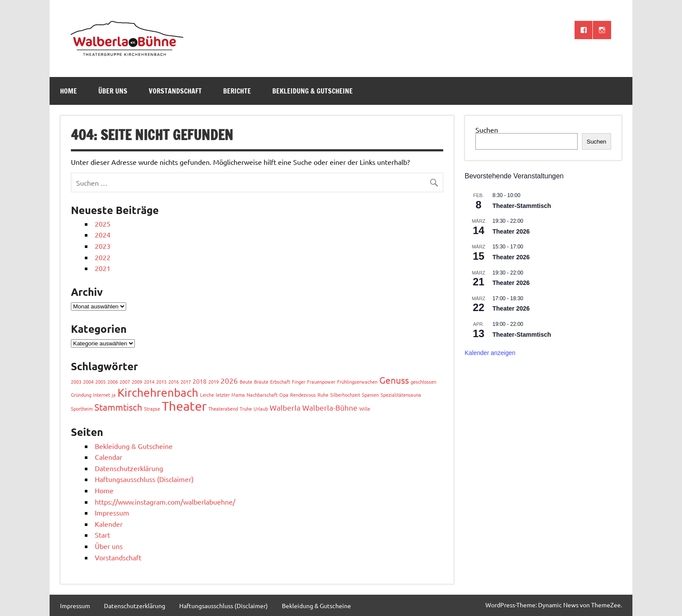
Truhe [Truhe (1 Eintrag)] (246, 408)
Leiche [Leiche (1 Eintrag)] (207, 395)
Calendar (109, 457)
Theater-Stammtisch (522, 206)
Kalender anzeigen (490, 353)
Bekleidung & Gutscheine (313, 91)
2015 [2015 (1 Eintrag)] (161, 382)
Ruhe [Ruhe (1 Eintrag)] (323, 395)
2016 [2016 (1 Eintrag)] (174, 382)
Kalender (109, 524)
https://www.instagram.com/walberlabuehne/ (165, 502)
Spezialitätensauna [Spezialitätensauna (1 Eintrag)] (401, 395)
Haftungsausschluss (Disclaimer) (144, 479)
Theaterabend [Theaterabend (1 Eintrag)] (223, 408)
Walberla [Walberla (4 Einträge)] (285, 407)
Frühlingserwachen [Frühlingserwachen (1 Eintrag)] (357, 382)
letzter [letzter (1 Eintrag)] (223, 395)
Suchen (487, 130)
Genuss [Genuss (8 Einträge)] (394, 380)
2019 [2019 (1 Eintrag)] (214, 382)
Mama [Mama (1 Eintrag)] (238, 395)
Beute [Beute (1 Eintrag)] (246, 382)
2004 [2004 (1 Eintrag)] (88, 382)
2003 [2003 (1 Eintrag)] (76, 382)
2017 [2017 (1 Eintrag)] (186, 382)
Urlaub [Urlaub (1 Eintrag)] (261, 408)
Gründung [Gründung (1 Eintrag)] (81, 395)
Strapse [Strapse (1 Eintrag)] (152, 408)
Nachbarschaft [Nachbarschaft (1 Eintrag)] (262, 395)
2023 (103, 246)
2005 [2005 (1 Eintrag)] (100, 382)
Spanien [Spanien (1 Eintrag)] (370, 395)
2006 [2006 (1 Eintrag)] (113, 382)
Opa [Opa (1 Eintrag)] (284, 395)
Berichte (237, 91)
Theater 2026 (511, 231)
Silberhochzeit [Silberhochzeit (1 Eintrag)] (345, 395)
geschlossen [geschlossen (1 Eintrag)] (423, 382)
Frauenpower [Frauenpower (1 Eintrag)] (321, 382)
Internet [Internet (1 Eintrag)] (102, 395)
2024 (103, 234)
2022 (103, 257)
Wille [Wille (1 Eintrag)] (365, 408)
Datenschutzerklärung (129, 468)
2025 (103, 224)
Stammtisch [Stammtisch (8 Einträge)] (118, 407)
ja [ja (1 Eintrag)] (114, 395)
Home (69, 91)
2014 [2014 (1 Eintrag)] (149, 382)
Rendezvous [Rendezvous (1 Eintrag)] (303, 395)
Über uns (113, 91)
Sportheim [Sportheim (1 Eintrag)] (82, 408)
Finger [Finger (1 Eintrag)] (299, 382)
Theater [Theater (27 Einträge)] (184, 406)
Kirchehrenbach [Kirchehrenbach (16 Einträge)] (158, 393)
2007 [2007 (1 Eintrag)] (125, 382)
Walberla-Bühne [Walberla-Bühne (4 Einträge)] (330, 407)
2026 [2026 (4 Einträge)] (229, 380)
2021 (103, 268)
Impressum (112, 512)
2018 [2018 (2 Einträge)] (200, 381)
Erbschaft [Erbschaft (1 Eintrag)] (280, 382)
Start (102, 535)
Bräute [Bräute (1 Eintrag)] (261, 382)
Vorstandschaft (175, 91)
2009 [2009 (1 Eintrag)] (137, 382)
